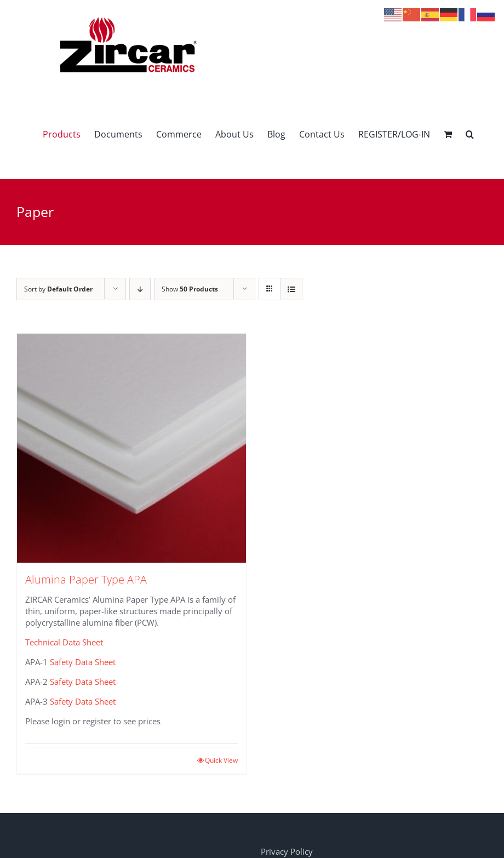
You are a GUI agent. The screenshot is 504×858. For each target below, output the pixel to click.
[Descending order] (140, 289)
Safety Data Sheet (83, 662)
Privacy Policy (287, 851)
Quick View (221, 760)
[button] (470, 134)
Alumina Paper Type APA (86, 579)
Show (190, 289)
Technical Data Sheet (64, 642)
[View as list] (291, 289)
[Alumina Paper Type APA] (131, 448)
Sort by (58, 289)
